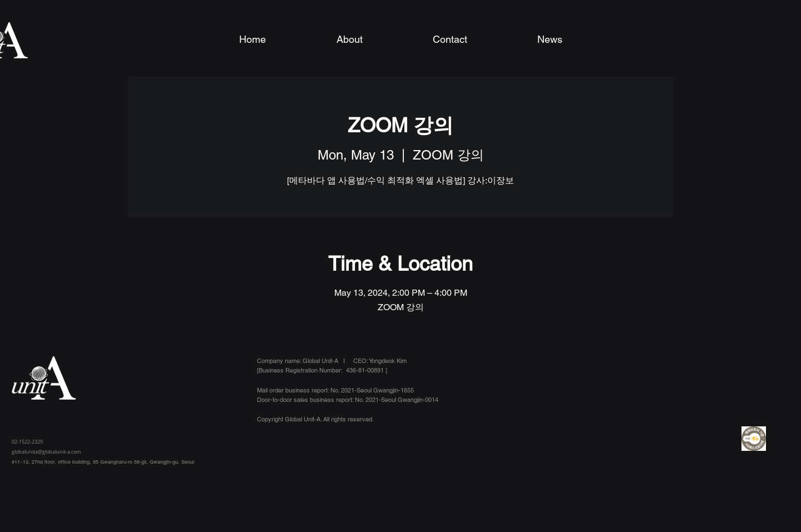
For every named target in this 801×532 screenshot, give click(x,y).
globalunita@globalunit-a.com (46, 452)
